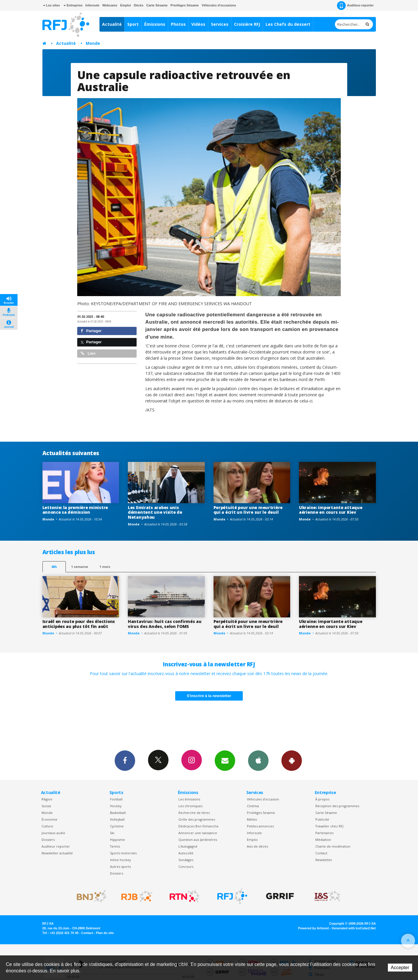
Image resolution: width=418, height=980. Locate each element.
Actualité (112, 24)
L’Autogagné (188, 846)
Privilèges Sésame (185, 5)
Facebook (125, 760)
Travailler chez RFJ (329, 826)
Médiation (323, 840)
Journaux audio (53, 833)
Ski (112, 833)
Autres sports (120, 867)
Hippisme (117, 840)
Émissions (155, 24)
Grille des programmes (197, 819)
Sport (133, 24)
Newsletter (324, 860)
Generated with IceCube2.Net (354, 928)
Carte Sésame (157, 5)
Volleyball (117, 819)
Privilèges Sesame (261, 813)
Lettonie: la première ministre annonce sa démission (75, 510)
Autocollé (186, 853)
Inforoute (92, 5)
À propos (322, 799)
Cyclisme (117, 826)
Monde (93, 43)
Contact (321, 853)
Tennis (115, 846)
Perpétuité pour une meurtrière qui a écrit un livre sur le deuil (248, 510)
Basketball (118, 813)
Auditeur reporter (56, 846)
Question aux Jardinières (198, 840)
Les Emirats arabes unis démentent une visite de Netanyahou (155, 512)
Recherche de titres (194, 813)
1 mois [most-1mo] (105, 567)
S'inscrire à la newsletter (209, 696)
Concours (186, 867)
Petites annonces (260, 826)
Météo (252, 819)
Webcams (110, 5)
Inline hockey (120, 860)
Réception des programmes (337, 806)
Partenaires (324, 833)
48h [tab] (54, 567)
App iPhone (258, 760)
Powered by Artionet (313, 928)
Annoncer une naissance (198, 833)
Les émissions (189, 799)
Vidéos (198, 24)
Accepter (400, 968)
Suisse (46, 806)
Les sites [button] (51, 5)
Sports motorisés (123, 853)
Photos (178, 24)
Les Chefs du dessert (288, 24)
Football (116, 799)
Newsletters (225, 760)
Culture (47, 826)
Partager (91, 331)
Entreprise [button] (73, 5)
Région (47, 799)
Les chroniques (190, 806)
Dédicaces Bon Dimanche (198, 826)
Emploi (126, 5)
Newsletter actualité (57, 853)
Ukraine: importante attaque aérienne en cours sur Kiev (331, 510)
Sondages (186, 860)
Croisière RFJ (247, 24)
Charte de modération (333, 846)
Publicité (322, 819)
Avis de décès (257, 846)
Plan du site (105, 933)
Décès (139, 5)
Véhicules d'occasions (219, 5)
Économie (49, 819)
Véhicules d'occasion (263, 799)
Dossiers (48, 840)
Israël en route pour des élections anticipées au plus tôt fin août (79, 624)
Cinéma (253, 806)
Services (220, 24)
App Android (292, 760)
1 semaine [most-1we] (80, 567)
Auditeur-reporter (355, 6)
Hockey (116, 806)
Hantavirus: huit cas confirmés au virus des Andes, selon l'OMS (165, 624)
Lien (88, 353)
